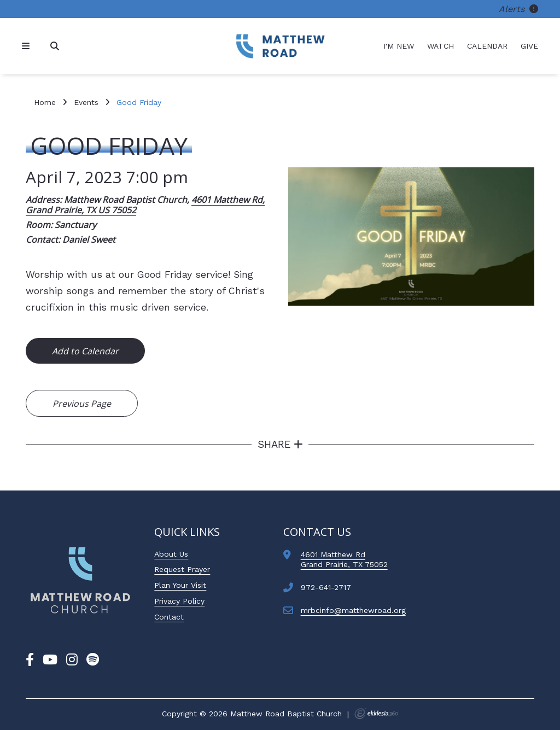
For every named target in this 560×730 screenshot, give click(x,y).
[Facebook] (30, 660)
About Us (171, 554)
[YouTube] (50, 660)
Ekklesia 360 (376, 714)
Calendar (487, 46)
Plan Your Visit (180, 585)
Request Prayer (182, 569)
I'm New (399, 46)
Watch (441, 46)
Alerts (518, 9)
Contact (169, 617)
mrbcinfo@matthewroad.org (353, 610)
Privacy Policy (179, 601)
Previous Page (82, 404)
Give (529, 46)
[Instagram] (72, 660)
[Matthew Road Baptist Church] (280, 46)
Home (45, 102)
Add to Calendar (85, 351)
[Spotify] (93, 660)
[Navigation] (27, 46)
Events (86, 102)
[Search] (56, 46)
